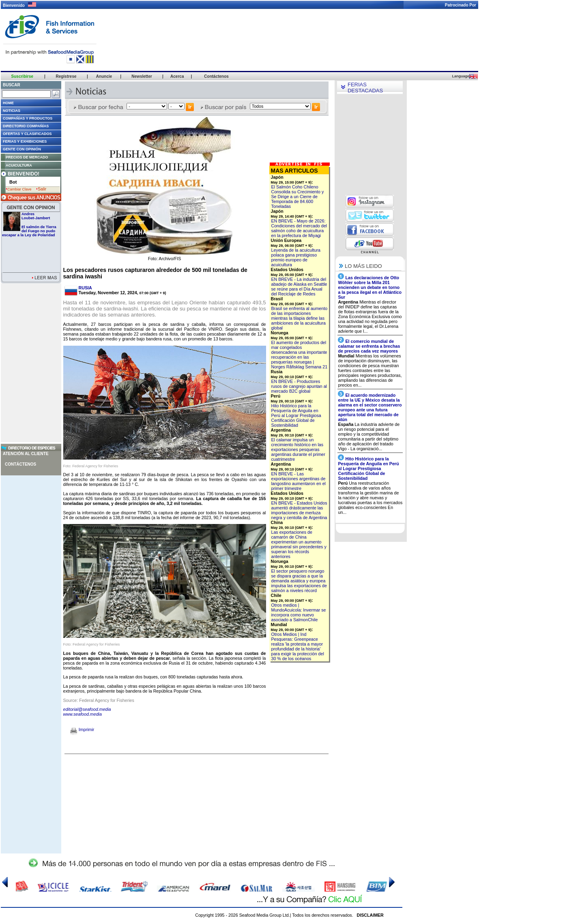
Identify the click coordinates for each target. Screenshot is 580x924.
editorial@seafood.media (87, 709)
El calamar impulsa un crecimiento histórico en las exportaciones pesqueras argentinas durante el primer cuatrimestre (298, 449)
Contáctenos (20, 464)
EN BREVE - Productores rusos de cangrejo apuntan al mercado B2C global (299, 386)
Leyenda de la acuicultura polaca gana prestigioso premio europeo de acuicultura (296, 257)
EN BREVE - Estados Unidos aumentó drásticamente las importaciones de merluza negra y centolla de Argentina (299, 510)
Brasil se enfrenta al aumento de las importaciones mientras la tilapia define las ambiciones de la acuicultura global (300, 318)
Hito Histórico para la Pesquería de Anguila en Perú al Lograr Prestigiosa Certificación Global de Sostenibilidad (296, 415)
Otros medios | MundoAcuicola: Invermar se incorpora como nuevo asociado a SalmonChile (299, 612)
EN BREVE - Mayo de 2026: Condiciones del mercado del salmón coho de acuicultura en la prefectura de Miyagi (299, 228)
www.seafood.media (83, 714)
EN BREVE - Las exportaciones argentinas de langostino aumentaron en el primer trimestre (299, 481)
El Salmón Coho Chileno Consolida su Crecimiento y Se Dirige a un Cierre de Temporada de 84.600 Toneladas (298, 197)
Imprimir (82, 729)
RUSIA (85, 288)
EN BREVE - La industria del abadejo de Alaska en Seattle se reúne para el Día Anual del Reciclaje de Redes (299, 287)
